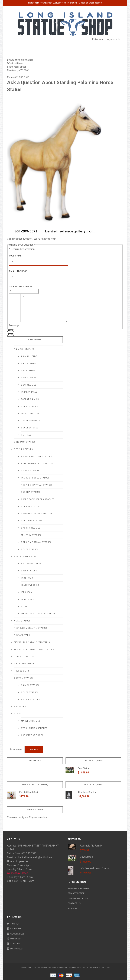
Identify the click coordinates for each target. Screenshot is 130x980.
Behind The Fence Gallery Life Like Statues (62, 968)
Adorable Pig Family (91, 846)
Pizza (24, 607)
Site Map (72, 909)
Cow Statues (29, 378)
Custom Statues (24, 678)
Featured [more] (93, 761)
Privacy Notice (76, 893)
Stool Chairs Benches (34, 728)
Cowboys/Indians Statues (37, 514)
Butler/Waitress (31, 564)
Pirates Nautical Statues (36, 456)
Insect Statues (30, 414)
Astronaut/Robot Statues (37, 464)
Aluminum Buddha (87, 792)
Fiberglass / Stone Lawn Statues (34, 649)
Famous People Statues (35, 478)
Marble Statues (31, 721)
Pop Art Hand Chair (29, 792)
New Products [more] (35, 785)
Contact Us (74, 903)
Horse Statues (30, 406)
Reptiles (26, 435)
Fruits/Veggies (30, 585)
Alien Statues (22, 621)
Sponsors (20, 707)
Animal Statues (30, 685)
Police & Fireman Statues (36, 542)
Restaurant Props (25, 557)
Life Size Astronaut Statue (95, 868)
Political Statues (32, 521)
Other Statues (30, 549)
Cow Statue (84, 768)
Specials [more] (93, 785)
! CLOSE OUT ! (22, 671)
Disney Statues (30, 471)
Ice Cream (27, 592)
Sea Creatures (30, 428)
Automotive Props (32, 735)
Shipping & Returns (78, 888)
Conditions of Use (78, 898)
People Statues (23, 449)
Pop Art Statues (24, 657)
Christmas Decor (24, 664)
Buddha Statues (31, 492)
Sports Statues (31, 528)
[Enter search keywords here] (16, 750)
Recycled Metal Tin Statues (31, 628)
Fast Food (27, 578)
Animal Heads (29, 356)
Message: (14, 325)
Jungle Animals (31, 421)
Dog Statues (29, 385)
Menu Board (28, 599)
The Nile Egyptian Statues (37, 485)
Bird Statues (29, 364)
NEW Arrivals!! (23, 635)
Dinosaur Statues (25, 442)
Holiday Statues (31, 507)
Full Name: (16, 256)
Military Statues (31, 535)
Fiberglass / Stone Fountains (32, 642)
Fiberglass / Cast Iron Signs (38, 614)
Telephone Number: (21, 287)
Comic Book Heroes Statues (38, 499)
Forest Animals (30, 399)
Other (18, 714)
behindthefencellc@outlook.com (36, 857)
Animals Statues (24, 349)
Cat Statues (28, 371)
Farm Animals (29, 392)
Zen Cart (105, 968)
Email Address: (19, 271)
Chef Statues (29, 571)
